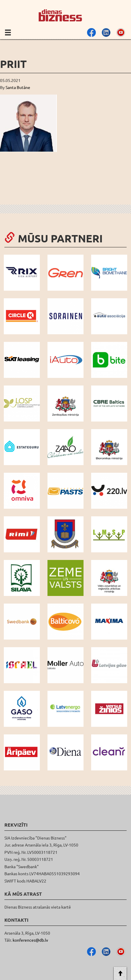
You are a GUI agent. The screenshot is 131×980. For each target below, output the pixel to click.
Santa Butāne (18, 87)
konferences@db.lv (30, 940)
